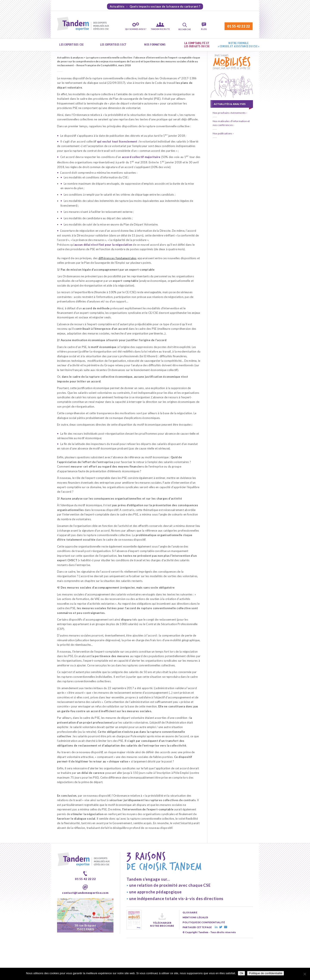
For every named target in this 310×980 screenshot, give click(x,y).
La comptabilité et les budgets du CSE (197, 45)
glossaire (190, 912)
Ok (241, 973)
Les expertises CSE (71, 45)
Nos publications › (223, 133)
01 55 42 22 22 (238, 26)
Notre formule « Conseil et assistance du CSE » (239, 45)
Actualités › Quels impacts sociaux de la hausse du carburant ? (155, 6)
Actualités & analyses (70, 58)
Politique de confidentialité (266, 973)
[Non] (305, 974)
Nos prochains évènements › (230, 113)
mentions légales (195, 917)
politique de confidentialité (204, 922)
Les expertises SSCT (113, 45)
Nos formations (155, 45)
